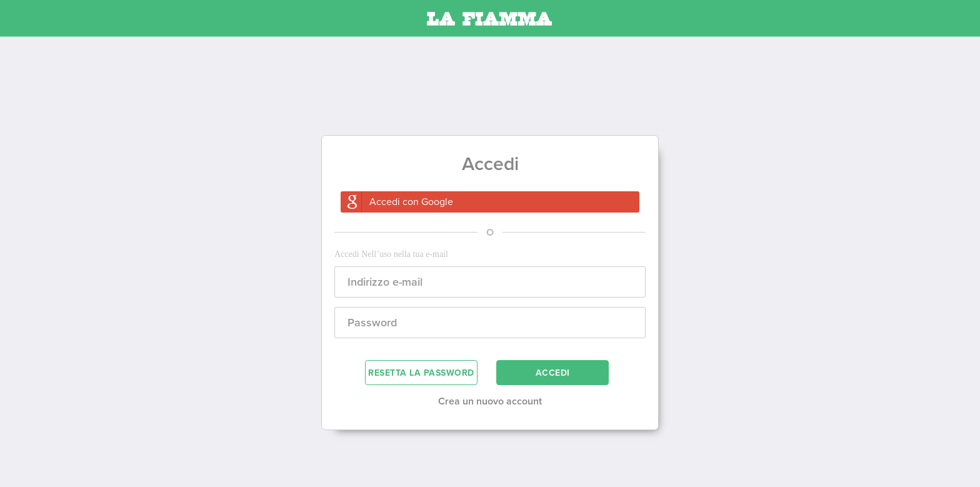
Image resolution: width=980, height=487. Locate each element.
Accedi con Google (411, 202)
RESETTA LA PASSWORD (421, 373)
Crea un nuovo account (490, 401)
